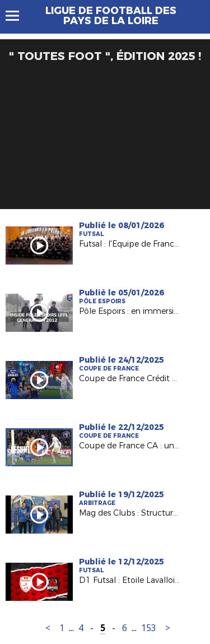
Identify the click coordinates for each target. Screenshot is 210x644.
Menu (18, 16)
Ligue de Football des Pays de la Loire (111, 16)
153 (149, 628)
